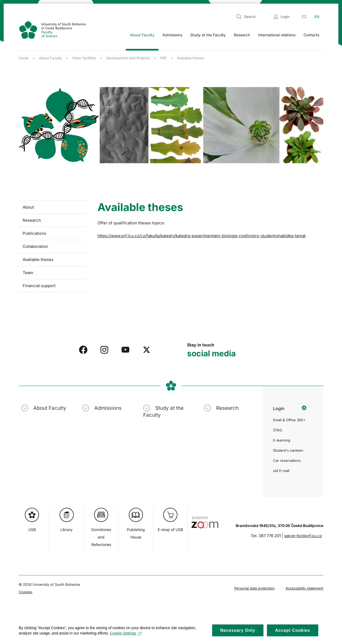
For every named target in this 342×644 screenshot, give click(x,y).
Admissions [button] (172, 35)
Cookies (26, 592)
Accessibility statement (304, 588)
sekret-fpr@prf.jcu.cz (303, 536)
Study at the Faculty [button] (208, 35)
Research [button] (242, 35)
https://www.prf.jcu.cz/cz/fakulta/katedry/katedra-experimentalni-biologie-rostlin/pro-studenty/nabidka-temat (202, 236)
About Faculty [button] (142, 35)
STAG (278, 430)
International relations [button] (277, 35)
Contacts (311, 35)
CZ (304, 17)
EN (317, 17)
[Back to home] (52, 30)
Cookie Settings (126, 637)
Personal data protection (254, 588)
